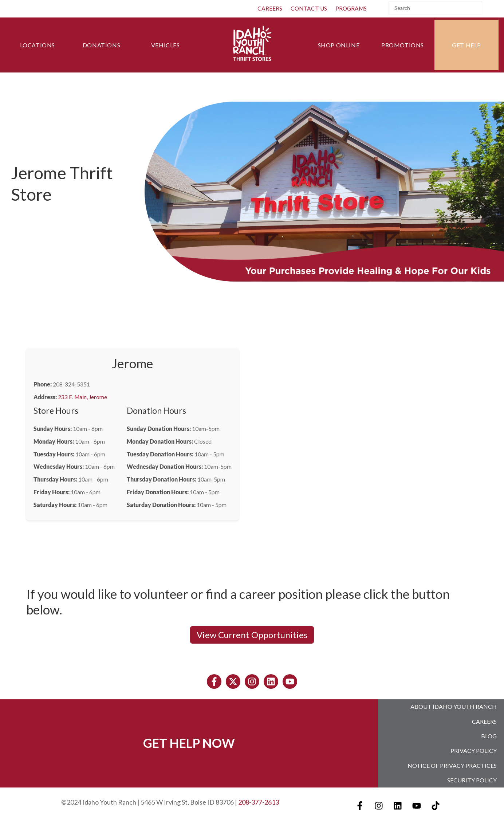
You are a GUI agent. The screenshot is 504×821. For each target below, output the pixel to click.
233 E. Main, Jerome (82, 397)
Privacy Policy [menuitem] (474, 749)
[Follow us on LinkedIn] (271, 681)
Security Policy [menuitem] (472, 777)
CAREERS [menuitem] (270, 8)
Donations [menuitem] (101, 45)
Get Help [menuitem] (466, 45)
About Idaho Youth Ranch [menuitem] (454, 706)
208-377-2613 (259, 799)
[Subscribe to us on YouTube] (290, 681)
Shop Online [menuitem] (339, 45)
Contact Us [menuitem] (309, 8)
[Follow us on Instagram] (252, 681)
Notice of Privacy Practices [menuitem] (452, 763)
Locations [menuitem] (38, 45)
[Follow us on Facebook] (214, 681)
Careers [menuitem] (484, 721)
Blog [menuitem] (489, 735)
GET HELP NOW (189, 742)
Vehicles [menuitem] (166, 45)
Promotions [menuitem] (403, 45)
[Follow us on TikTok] (436, 803)
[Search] (435, 8)
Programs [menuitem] (351, 8)
